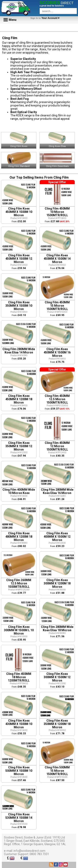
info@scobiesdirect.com (29, 851)
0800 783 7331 (39, 854)
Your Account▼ (46, 18)
